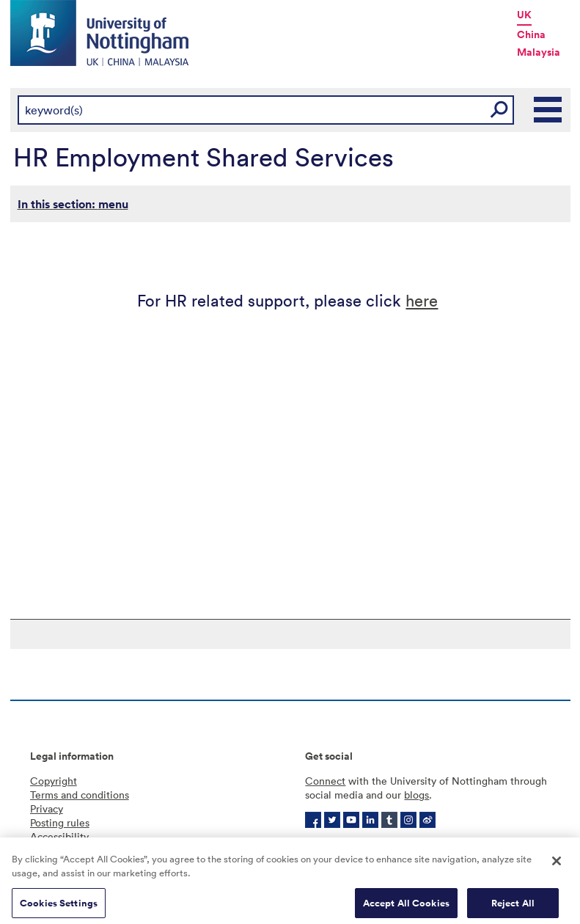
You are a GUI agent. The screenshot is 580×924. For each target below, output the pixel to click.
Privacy (47, 808)
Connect (325, 781)
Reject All (513, 908)
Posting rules (60, 822)
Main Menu (548, 110)
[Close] (557, 866)
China (531, 34)
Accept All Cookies (406, 908)
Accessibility (59, 836)
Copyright (54, 781)
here (422, 300)
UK (524, 15)
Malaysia (539, 52)
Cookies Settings (59, 908)
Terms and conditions (80, 795)
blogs (416, 795)
